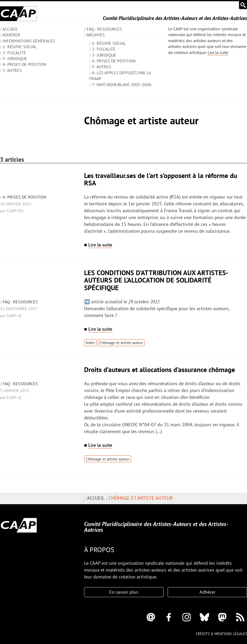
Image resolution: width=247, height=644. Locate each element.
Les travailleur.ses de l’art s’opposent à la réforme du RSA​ (161, 179)
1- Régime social (20, 47)
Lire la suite (218, 52)
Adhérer (11, 35)
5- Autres (12, 70)
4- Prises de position (24, 64)
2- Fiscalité (14, 53)
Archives (96, 35)
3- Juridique (15, 58)
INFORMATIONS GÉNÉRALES (29, 41)
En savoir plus (124, 592)
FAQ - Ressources (104, 29)
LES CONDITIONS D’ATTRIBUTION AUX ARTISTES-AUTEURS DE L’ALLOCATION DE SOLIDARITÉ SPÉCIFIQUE (156, 280)
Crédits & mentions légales (221, 634)
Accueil (96, 498)
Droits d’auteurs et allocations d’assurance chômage (159, 370)
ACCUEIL (10, 29)
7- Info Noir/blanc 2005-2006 (122, 85)
